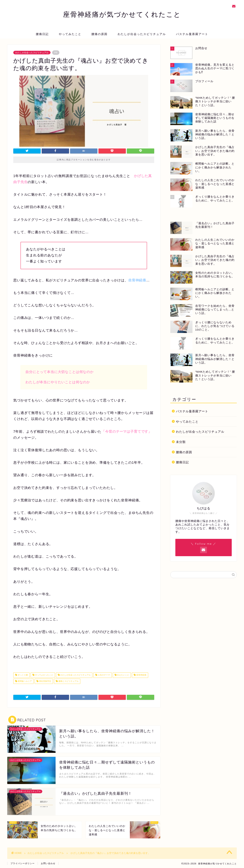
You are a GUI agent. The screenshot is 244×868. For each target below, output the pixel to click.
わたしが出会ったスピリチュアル (142, 34)
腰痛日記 (42, 34)
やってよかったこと (44, 675)
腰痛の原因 (99, 34)
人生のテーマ (104, 675)
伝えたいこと (123, 675)
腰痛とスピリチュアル (68, 681)
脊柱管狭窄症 (45, 681)
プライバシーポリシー (23, 863)
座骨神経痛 (141, 675)
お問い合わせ (48, 863)
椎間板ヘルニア (24, 681)
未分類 (181, 442)
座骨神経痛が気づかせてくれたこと (122, 14)
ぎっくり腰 (22, 675)
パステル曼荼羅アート (192, 34)
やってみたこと (70, 34)
